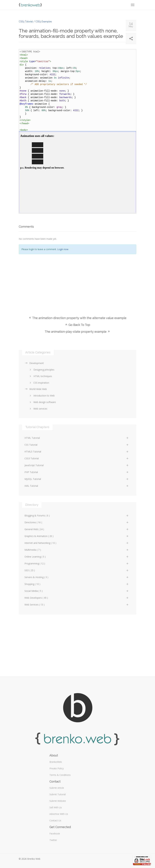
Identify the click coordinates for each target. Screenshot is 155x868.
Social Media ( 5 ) (77, 591)
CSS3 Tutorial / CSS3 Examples (35, 22)
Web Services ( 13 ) (77, 605)
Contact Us (55, 820)
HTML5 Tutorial (77, 452)
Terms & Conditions (60, 775)
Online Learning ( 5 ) (77, 557)
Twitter (53, 840)
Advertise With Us (59, 814)
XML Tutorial (77, 486)
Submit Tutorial (58, 794)
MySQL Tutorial (77, 479)
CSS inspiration (39, 383)
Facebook (55, 833)
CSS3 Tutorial (77, 458)
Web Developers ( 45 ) (77, 598)
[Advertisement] (77, 280)
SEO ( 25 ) (77, 570)
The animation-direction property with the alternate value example (77, 318)
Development (34, 363)
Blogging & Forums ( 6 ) (77, 515)
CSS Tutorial (77, 445)
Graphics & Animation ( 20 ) (77, 536)
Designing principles (41, 370)
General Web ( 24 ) (77, 529)
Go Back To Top (77, 325)
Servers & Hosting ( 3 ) (77, 577)
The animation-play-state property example (77, 332)
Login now (63, 249)
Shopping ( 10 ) (77, 584)
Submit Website (58, 801)
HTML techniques (40, 376)
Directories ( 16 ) (77, 522)
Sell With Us (56, 807)
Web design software (42, 402)
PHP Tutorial (77, 472)
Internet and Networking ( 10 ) (77, 543)
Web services (38, 409)
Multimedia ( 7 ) (77, 550)
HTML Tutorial (77, 438)
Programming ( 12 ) (77, 563)
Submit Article (57, 788)
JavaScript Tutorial (77, 465)
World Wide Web (36, 389)
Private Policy (57, 768)
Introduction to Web (42, 396)
